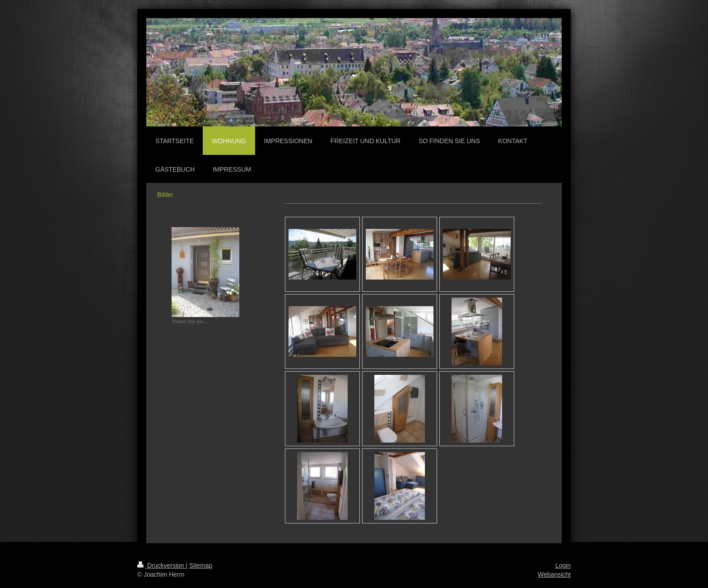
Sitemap (201, 565)
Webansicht (554, 574)
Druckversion (161, 565)
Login (563, 565)
